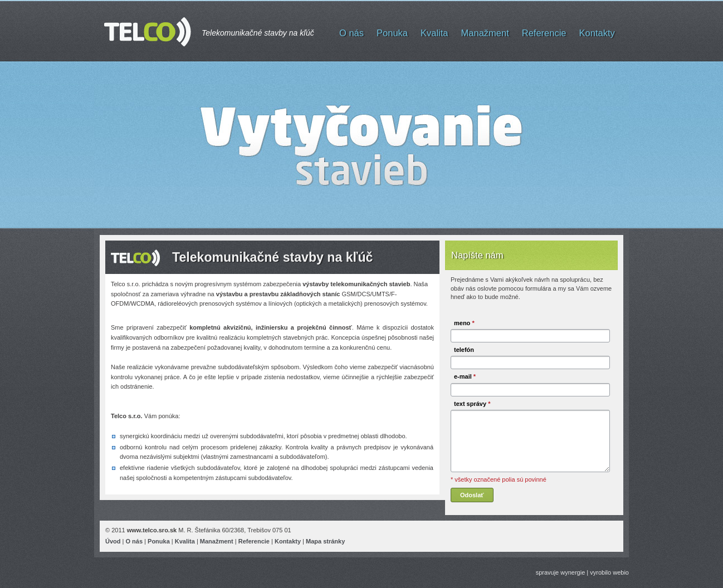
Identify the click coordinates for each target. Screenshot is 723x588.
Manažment (485, 33)
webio (621, 572)
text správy (472, 404)
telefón (464, 350)
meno (464, 323)
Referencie (544, 33)
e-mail (465, 376)
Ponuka (392, 33)
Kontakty (597, 33)
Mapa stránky (325, 541)
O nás (351, 33)
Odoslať (472, 495)
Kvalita (434, 33)
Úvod (113, 541)
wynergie (573, 572)
